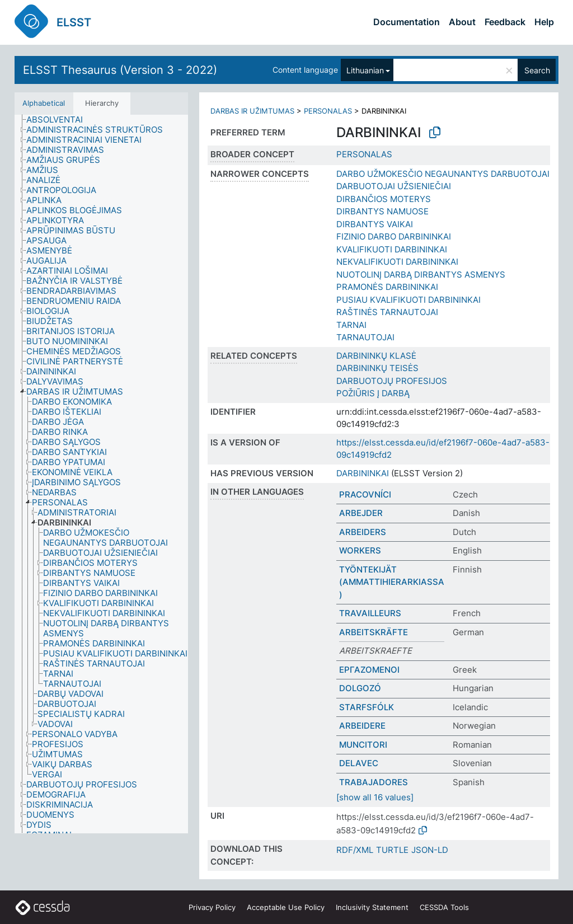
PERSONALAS (328, 111)
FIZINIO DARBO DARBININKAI (394, 236)
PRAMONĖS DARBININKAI (387, 287)
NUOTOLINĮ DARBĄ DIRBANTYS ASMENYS (421, 275)
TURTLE (392, 850)
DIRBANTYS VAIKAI (375, 224)
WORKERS (360, 550)
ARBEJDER (361, 513)
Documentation (407, 22)
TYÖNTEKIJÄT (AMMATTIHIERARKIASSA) (392, 582)
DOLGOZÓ (360, 688)
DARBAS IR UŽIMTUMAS (252, 111)
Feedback (505, 22)
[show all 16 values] (375, 797)
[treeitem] (59, 120)
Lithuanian (365, 70)
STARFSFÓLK (367, 707)
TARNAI (351, 325)
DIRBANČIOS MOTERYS (384, 199)
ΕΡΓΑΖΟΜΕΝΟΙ (369, 670)
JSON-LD (430, 850)
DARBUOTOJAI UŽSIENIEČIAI (394, 186)
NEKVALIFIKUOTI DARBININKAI (397, 262)
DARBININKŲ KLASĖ (376, 356)
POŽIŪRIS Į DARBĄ (373, 393)
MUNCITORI (363, 745)
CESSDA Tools (444, 907)
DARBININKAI (363, 473)
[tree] (101, 474)
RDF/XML (355, 850)
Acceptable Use (286, 907)
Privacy (212, 907)
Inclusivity (372, 907)
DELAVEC (359, 763)
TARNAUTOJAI (365, 337)
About (462, 22)
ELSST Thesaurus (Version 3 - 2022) (120, 70)
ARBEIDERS (363, 532)
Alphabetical (44, 103)
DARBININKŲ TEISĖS (377, 368)
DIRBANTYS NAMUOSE (382, 211)
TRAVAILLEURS (370, 613)
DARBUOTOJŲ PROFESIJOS (392, 381)
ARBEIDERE (362, 726)
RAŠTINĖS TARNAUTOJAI (387, 312)
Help (544, 22)
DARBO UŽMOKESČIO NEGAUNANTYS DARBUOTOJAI (443, 174)
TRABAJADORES (374, 782)
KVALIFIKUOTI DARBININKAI (392, 249)
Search (537, 70)
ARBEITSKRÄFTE (374, 632)
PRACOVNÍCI (365, 494)
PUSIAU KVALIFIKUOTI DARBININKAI (408, 300)
